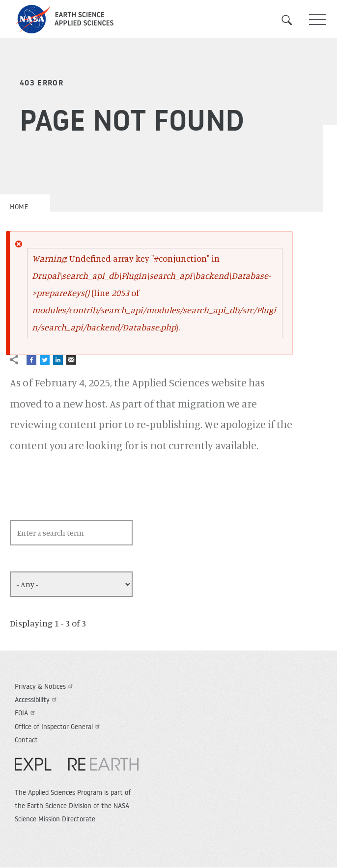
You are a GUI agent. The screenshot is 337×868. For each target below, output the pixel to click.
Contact (26, 740)
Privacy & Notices (45, 686)
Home (19, 207)
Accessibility (37, 700)
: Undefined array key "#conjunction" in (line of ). (154, 293)
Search (293, 20)
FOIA (26, 713)
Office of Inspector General (58, 727)
